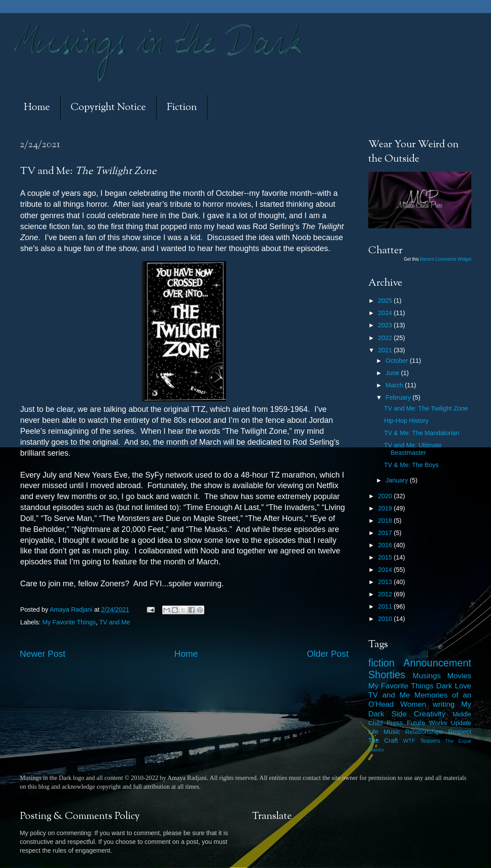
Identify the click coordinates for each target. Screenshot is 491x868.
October (398, 361)
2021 (386, 350)
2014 (386, 570)
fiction (381, 663)
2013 (386, 582)
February (399, 397)
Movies (459, 676)
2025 (386, 301)
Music (392, 732)
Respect (460, 732)
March (395, 385)
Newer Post (43, 654)
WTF (409, 741)
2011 (386, 606)
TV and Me (114, 622)
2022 (386, 338)
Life (373, 732)
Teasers (430, 741)
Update (461, 723)
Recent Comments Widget (446, 259)
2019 (386, 508)
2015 (386, 557)
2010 (386, 619)
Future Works (427, 723)
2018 (386, 521)
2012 (386, 594)
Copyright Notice (108, 108)
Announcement (437, 663)
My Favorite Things (69, 622)
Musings (427, 676)
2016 (386, 545)
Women (413, 704)
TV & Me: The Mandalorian (422, 433)
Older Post (328, 654)
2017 (386, 533)
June (393, 373)
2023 (386, 325)
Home (37, 108)
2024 (386, 313)
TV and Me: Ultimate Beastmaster (413, 449)
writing (444, 704)
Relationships (424, 732)
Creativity (430, 714)
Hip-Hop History (406, 421)
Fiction (182, 108)
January (398, 480)
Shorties (387, 675)
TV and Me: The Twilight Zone (426, 408)
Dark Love (454, 686)
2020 (386, 496)
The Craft (383, 740)
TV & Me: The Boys (411, 465)
